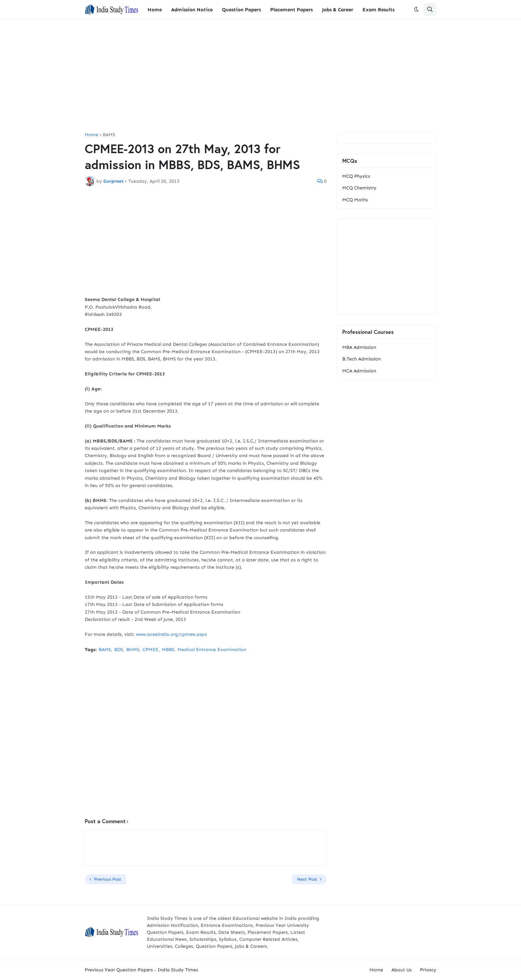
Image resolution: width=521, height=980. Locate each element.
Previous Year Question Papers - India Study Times (141, 970)
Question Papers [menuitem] (241, 10)
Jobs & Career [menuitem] (338, 10)
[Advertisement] (260, 76)
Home (92, 135)
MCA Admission (359, 371)
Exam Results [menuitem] (378, 10)
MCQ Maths (355, 200)
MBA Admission (359, 347)
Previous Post (108, 879)
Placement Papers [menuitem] (291, 10)
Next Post (307, 879)
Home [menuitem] (155, 10)
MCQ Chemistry (359, 188)
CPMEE (151, 650)
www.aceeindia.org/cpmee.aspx (171, 634)
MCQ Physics (356, 176)
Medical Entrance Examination (212, 650)
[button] (416, 10)
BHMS (133, 650)
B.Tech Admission (362, 359)
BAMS (109, 135)
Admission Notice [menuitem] (192, 10)
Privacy (428, 970)
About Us (402, 970)
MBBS (168, 650)
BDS (119, 650)
